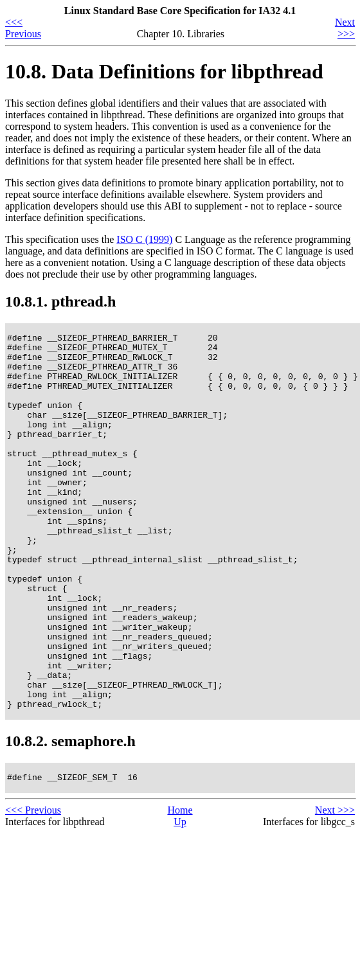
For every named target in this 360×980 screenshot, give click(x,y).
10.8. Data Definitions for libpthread (164, 71)
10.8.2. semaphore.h (70, 816)
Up (180, 899)
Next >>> (345, 28)
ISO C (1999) (144, 239)
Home (180, 887)
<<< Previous (23, 28)
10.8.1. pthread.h (60, 301)
